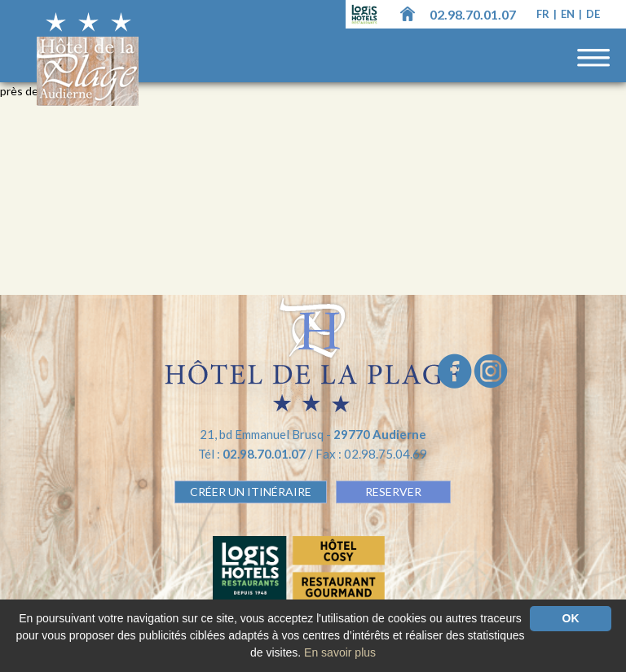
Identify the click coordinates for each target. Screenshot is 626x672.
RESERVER (393, 492)
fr (544, 14)
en (569, 14)
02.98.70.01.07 (473, 14)
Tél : (253, 454)
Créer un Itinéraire (251, 492)
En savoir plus (340, 652)
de (593, 14)
